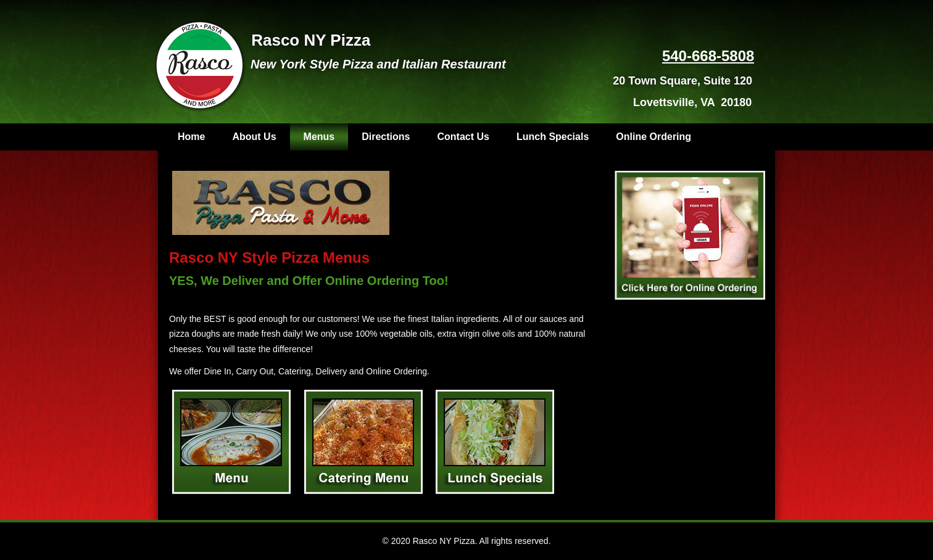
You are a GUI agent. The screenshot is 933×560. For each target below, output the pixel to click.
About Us (254, 137)
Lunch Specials (553, 137)
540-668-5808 (708, 56)
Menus (319, 137)
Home (191, 137)
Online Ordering (653, 137)
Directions (386, 137)
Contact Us (463, 137)
